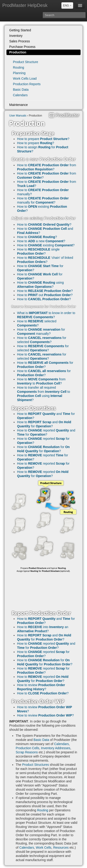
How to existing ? (46, 245)
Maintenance (18, 105)
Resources (61, 848)
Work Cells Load (25, 79)
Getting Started (20, 30)
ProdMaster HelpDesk (25, 5)
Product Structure (25, 62)
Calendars (20, 95)
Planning (19, 73)
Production (18, 52)
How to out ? (45, 295)
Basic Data (21, 90)
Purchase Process (22, 47)
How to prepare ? (43, 139)
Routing (18, 67)
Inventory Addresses (56, 748)
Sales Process (19, 41)
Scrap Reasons (27, 752)
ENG (67, 6)
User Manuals (18, 116)
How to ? (44, 224)
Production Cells (27, 748)
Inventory (16, 36)
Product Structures (36, 765)
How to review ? (45, 715)
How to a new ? (41, 241)
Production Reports (27, 84)
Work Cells (43, 848)
